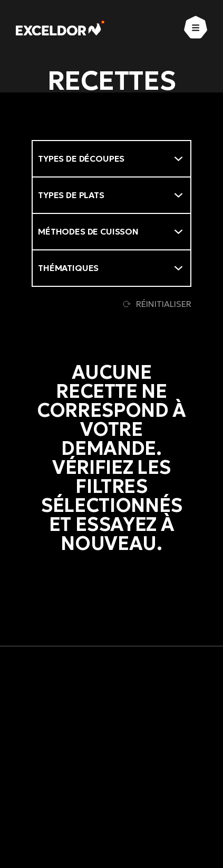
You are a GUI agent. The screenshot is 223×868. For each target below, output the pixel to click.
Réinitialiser (157, 304)
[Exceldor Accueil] (60, 28)
